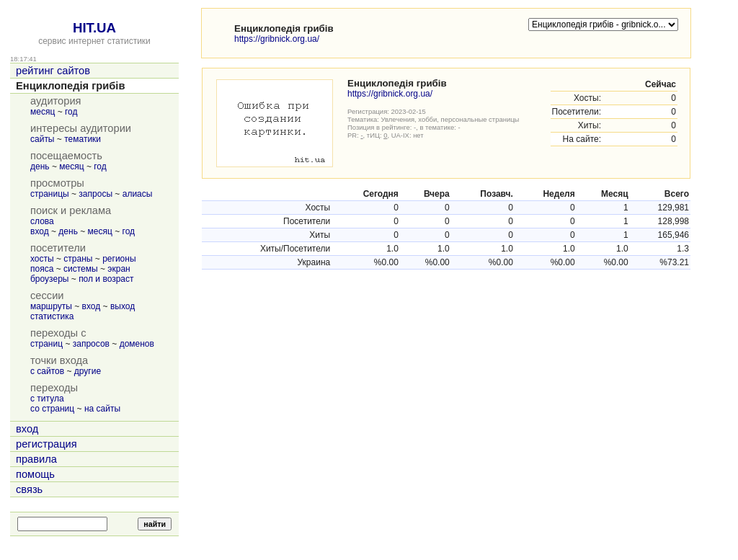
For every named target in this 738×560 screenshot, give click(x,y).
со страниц (52, 409)
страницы (50, 194)
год (71, 112)
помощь (35, 474)
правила (36, 459)
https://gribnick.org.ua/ (277, 39)
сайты (43, 139)
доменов (137, 344)
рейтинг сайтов (53, 71)
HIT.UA (94, 28)
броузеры (49, 279)
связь (29, 489)
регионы (119, 259)
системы (81, 269)
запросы (95, 194)
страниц (46, 344)
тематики (83, 139)
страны (78, 259)
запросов (91, 344)
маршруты (51, 306)
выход (123, 306)
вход (40, 231)
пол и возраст (106, 279)
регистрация (46, 444)
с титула (47, 399)
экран (119, 269)
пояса (42, 269)
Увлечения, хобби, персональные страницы (450, 119)
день (40, 166)
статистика (52, 316)
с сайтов (47, 371)
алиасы (138, 194)
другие (88, 371)
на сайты (102, 409)
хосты (42, 259)
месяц (43, 112)
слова (42, 221)
